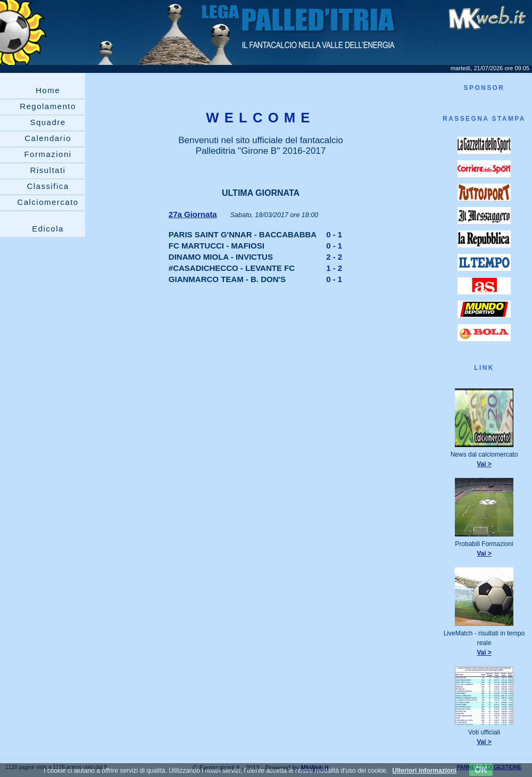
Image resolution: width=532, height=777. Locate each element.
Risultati (48, 170)
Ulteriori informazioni (424, 771)
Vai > (484, 464)
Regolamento (48, 106)
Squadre (48, 122)
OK (481, 770)
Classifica (48, 186)
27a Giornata (193, 214)
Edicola (48, 229)
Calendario (48, 138)
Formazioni (48, 154)
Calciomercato (48, 202)
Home (48, 90)
